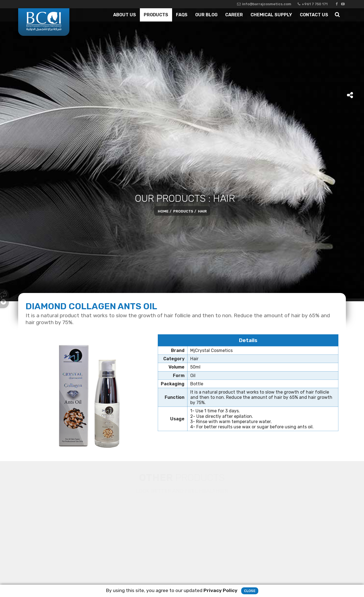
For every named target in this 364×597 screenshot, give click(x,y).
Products (156, 15)
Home (163, 211)
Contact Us (314, 15)
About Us (125, 15)
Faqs (182, 15)
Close (250, 591)
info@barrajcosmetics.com (264, 4)
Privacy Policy (220, 590)
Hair (202, 211)
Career (234, 15)
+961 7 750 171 (313, 4)
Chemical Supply (271, 15)
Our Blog (206, 15)
